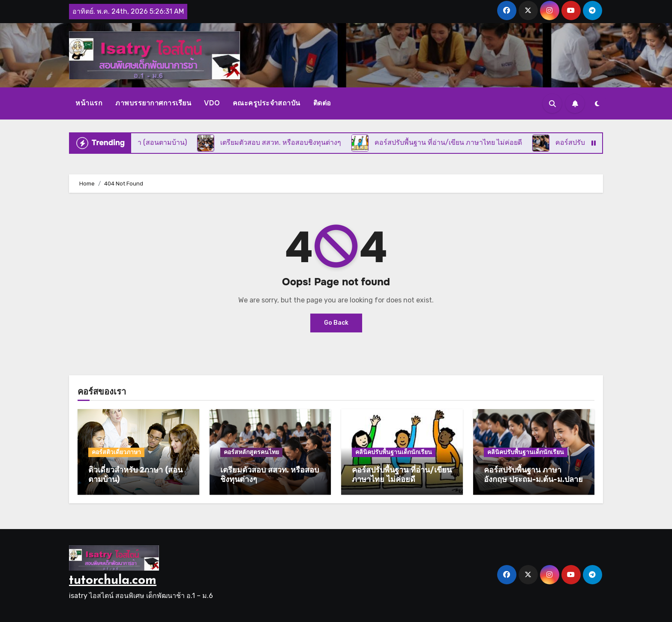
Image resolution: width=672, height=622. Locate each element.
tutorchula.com (113, 581)
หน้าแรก (89, 103)
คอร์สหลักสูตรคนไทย (251, 452)
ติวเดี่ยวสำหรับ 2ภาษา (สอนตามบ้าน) (135, 475)
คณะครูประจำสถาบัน (267, 103)
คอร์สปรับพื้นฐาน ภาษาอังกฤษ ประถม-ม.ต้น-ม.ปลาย (533, 475)
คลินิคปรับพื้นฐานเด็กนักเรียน (394, 452)
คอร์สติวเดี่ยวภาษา (116, 452)
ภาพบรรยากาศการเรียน (153, 103)
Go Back (336, 323)
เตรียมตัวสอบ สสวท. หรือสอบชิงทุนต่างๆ (270, 475)
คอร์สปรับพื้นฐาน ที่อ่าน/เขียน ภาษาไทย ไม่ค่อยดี (402, 475)
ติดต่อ (322, 103)
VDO (212, 103)
